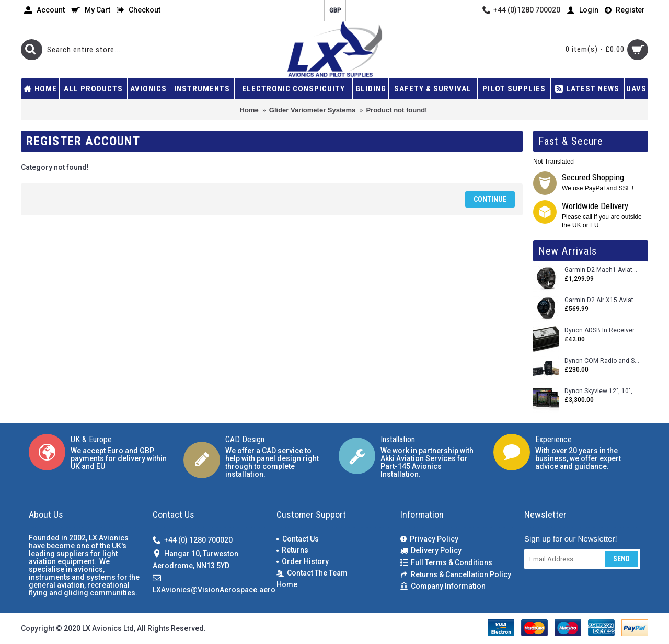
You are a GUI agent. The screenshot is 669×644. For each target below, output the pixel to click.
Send (621, 559)
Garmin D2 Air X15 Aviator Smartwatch (602, 300)
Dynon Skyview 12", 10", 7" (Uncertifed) (602, 391)
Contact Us (298, 539)
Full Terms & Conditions (446, 563)
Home (287, 584)
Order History (303, 561)
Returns (292, 550)
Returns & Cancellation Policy (456, 575)
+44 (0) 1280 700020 (193, 541)
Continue (490, 199)
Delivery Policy (431, 551)
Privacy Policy (429, 539)
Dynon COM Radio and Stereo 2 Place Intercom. (602, 361)
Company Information (443, 586)
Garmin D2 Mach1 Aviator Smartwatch (602, 270)
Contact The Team (312, 573)
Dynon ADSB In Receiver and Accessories (602, 331)
